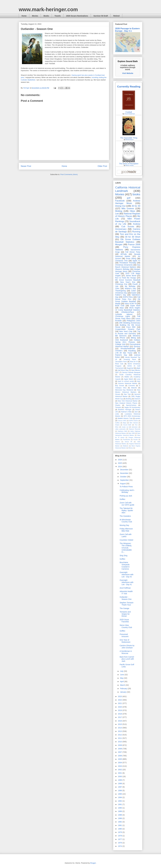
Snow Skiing (131, 258)
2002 (120, 770)
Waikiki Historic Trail (125, 418)
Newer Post (26, 166)
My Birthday (130, 286)
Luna (138, 379)
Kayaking (132, 351)
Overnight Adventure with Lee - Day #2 (127, 575)
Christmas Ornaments (124, 265)
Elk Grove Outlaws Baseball (128, 300)
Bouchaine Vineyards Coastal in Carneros (125, 566)
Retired (116, 16)
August (123, 484)
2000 (120, 776)
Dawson (137, 399)
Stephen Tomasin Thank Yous (127, 604)
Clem (117, 288)
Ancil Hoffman (125, 588)
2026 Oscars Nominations (77, 16)
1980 (120, 829)
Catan (134, 291)
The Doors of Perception (129, 164)
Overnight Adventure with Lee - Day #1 (127, 582)
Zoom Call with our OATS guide (127, 504)
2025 (120, 463)
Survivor (137, 346)
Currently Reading (129, 86)
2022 (120, 700)
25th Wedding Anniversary (130, 323)
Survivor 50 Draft (101, 16)
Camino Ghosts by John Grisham (127, 647)
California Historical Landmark (128, 189)
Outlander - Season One (126, 598)
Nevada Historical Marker (128, 255)
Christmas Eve (121, 284)
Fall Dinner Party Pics (128, 298)
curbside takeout (124, 314)
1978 (120, 836)
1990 (120, 808)
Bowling (129, 399)
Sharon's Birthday (122, 269)
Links (117, 414)
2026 (120, 460)
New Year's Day (126, 331)
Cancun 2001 (122, 421)
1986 (120, 818)
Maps (125, 423)
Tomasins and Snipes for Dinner (125, 614)
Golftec (117, 423)
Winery (131, 448)
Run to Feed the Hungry (126, 278)
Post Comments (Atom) (69, 174)
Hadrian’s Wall (126, 412)
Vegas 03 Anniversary (132, 407)
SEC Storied (134, 423)
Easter (134, 293)
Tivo (136, 425)
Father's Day (121, 295)
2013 (120, 731)
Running (136, 232)
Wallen (127, 377)
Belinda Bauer (130, 140)
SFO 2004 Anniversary (132, 416)
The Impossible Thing (129, 138)
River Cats (119, 364)
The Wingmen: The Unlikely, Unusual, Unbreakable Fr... (126, 548)
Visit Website (128, 73)
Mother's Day (130, 288)
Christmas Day (121, 293)
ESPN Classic (133, 421)
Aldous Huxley (129, 165)
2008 (120, 749)
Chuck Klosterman (130, 114)
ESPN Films (128, 297)
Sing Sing (123, 556)
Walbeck (126, 446)
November (124, 473)
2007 (120, 752)
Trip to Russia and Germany (128, 332)
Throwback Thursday (128, 263)
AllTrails (124, 254)
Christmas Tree (121, 261)
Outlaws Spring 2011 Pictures (128, 341)
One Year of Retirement (125, 641)
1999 (120, 780)
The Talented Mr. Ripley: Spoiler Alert (126, 510)
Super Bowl (135, 306)
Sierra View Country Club (126, 626)
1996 (120, 791)
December (124, 470)
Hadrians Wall (122, 431)
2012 (120, 735)
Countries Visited (126, 540)
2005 (120, 759)
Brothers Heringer (125, 410)
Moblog (119, 211)
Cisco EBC (131, 327)
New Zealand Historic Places (126, 403)
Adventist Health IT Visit (126, 592)
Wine (117, 427)
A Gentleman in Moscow (126, 652)
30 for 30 (136, 206)
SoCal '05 (128, 442)
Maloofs (134, 388)
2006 (120, 756)
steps (122, 308)
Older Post (102, 166)
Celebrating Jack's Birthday (127, 491)
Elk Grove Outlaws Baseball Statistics (128, 241)
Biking (133, 338)
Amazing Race (130, 359)
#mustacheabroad (128, 348)
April (122, 682)
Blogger (93, 863)
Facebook (120, 201)
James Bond (131, 276)
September (125, 480)
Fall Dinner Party (133, 252)
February (124, 689)
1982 (120, 822)
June (122, 675)
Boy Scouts (120, 386)
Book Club (120, 306)
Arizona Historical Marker (128, 383)
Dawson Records (135, 429)
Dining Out (120, 206)
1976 (120, 843)
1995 (120, 794)
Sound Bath (127, 425)
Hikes (132, 211)
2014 (120, 728)
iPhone (122, 338)
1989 (120, 811)
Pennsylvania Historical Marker (128, 345)
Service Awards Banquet (131, 372)
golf (129, 198)
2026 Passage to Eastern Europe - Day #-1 (127, 30)
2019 (120, 710)
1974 (120, 846)
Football (129, 112)
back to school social (126, 381)
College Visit (120, 344)
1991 (120, 804)
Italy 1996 (132, 433)
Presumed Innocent (124, 635)
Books (46, 16)
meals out (125, 427)
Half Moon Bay (123, 370)
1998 (120, 783)
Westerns (136, 336)
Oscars (118, 394)
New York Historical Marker (128, 401)
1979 (120, 832)
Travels (58, 16)
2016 (120, 721)
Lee (117, 214)
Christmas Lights (123, 316)
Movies (35, 16)
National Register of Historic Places (128, 215)
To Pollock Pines (126, 487)
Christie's (119, 351)
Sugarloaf (130, 368)
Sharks (118, 405)
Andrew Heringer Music (128, 202)
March (123, 685)
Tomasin (118, 407)
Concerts (132, 386)
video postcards (120, 429)
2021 (120, 703)
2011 (120, 738)
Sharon (117, 442)
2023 (120, 696)
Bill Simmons (121, 336)
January (123, 692)
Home (24, 16)
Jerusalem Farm (121, 362)
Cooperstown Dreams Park (128, 329)
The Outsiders (125, 516)
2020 (120, 707)
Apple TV (136, 261)
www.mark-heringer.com (48, 9)
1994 (120, 797)
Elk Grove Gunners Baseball (128, 280)
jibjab (138, 368)
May (122, 678)
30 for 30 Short (133, 237)
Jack (136, 412)
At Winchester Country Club (126, 521)
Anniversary (121, 229)
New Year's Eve (128, 282)
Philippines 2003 (133, 321)
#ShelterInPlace (128, 312)
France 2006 (134, 245)
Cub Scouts (128, 227)
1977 (120, 839)
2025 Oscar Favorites (124, 621)
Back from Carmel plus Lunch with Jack (127, 659)
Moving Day (124, 525)
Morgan (119, 245)
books (136, 194)
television (135, 427)
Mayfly (118, 304)
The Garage (124, 608)
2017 (120, 717)
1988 (120, 815)
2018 (120, 714)
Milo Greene (128, 209)
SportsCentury (131, 405)
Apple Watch (129, 379)
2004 (120, 763)
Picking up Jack (126, 496)
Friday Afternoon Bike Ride (126, 530)
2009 (120, 745)
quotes (138, 418)
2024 (120, 467)
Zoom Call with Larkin (126, 535)
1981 (120, 825)
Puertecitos (127, 439)
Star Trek (127, 394)
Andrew (137, 224)
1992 (120, 801)
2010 (120, 742)
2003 (120, 766)
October (123, 477)
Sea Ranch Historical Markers (128, 266)
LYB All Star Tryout (124, 353)
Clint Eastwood (122, 340)
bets (139, 381)
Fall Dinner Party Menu (128, 317)
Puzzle (136, 439)
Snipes (117, 425)
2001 (120, 773)
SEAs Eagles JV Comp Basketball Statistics (128, 309)
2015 (120, 724)
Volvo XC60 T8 (131, 304)
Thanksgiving (120, 291)
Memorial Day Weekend (124, 390)
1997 (120, 787)
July (122, 671)
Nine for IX (134, 362)
